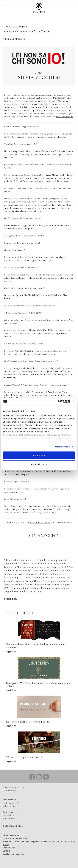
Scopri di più (11, 599)
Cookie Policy (9, 848)
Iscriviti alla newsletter (40, 523)
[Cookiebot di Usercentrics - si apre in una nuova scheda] (58, 402)
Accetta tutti (39, 455)
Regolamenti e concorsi (13, 854)
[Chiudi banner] (74, 401)
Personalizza (39, 464)
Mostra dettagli (62, 447)
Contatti (6, 851)
